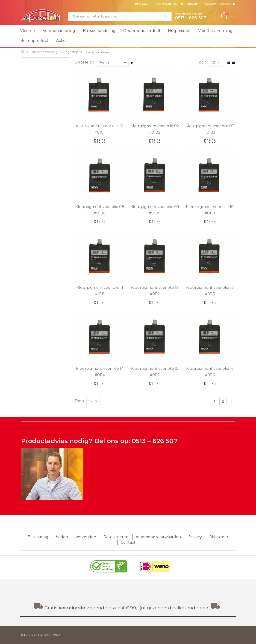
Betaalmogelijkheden (48, 537)
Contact (128, 542)
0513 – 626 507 (155, 441)
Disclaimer (219, 537)
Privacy (195, 537)
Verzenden (86, 537)
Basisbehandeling (44, 52)
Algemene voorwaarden (158, 537)
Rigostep (72, 52)
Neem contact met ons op (177, 4)
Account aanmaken (220, 4)
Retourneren (116, 537)
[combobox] (120, 16)
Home (23, 52)
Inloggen (142, 4)
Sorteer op (84, 62)
